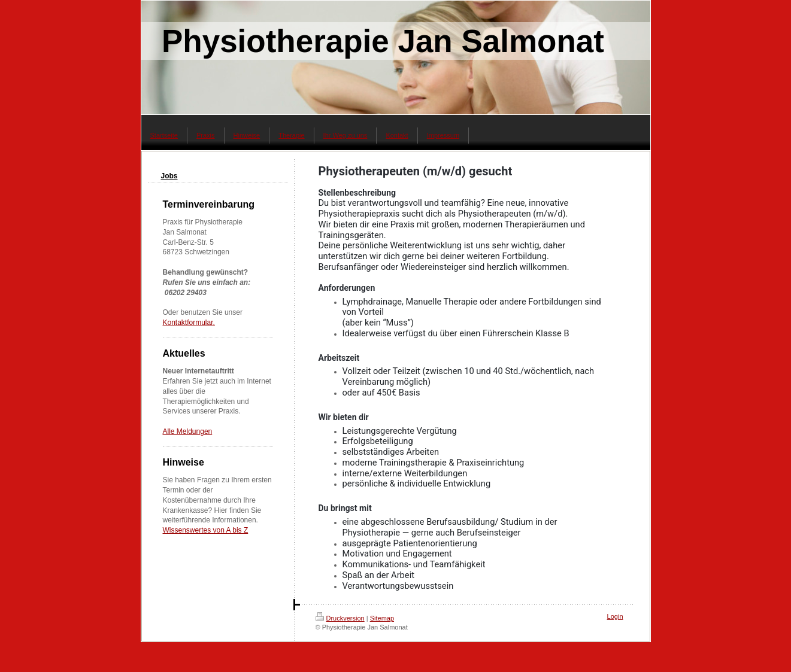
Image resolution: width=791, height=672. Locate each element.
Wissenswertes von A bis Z (206, 530)
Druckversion (340, 618)
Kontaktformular (188, 323)
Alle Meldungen (188, 431)
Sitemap (382, 618)
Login (615, 616)
